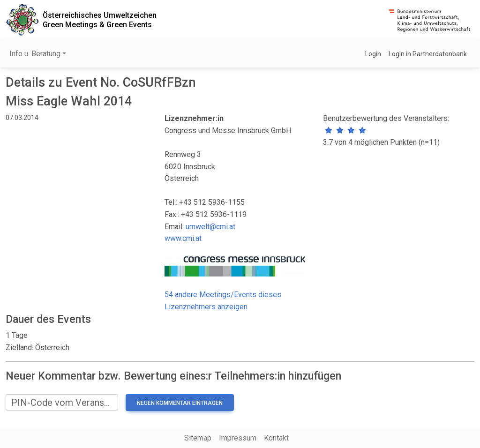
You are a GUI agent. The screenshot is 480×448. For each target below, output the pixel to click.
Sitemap (198, 438)
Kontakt (276, 438)
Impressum (238, 438)
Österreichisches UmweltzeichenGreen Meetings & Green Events (100, 20)
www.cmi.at (183, 238)
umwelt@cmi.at (210, 227)
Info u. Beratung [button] (35, 54)
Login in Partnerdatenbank (428, 54)
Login (373, 54)
